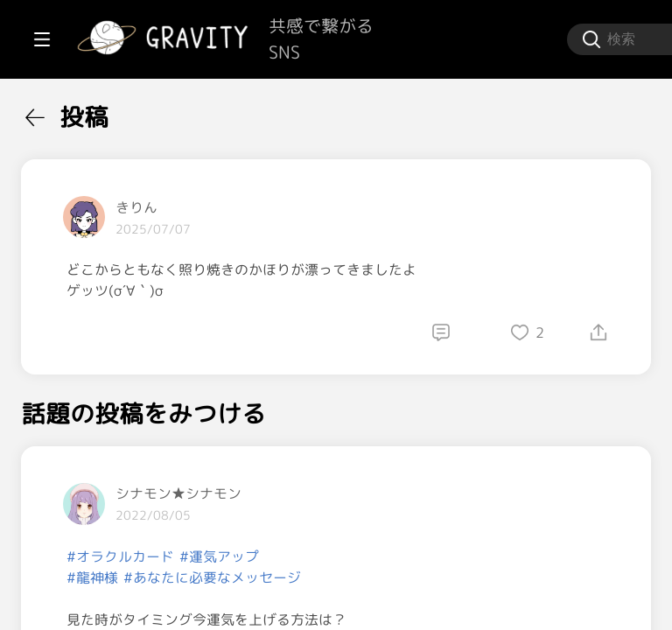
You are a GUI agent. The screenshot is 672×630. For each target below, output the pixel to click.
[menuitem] (105, 112)
